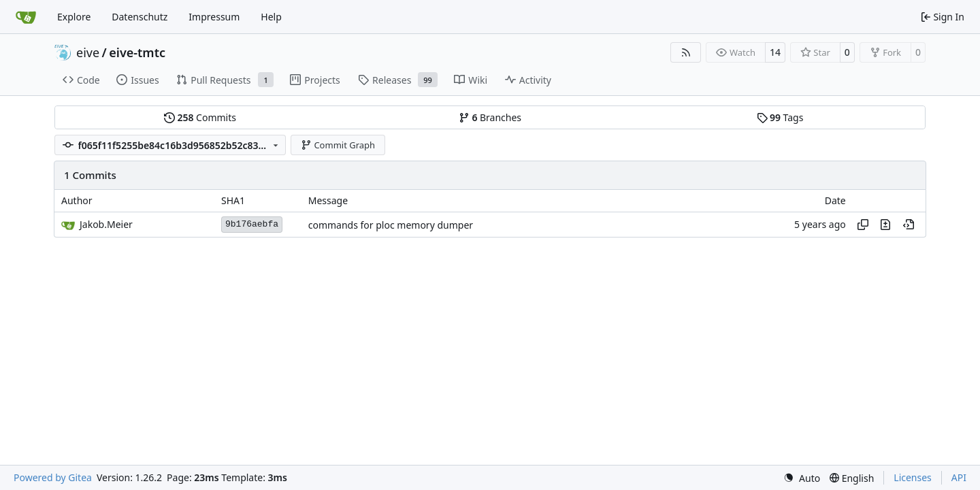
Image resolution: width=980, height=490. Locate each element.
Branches (490, 117)
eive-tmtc (137, 52)
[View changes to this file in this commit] (885, 225)
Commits (200, 117)
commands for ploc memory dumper (391, 225)
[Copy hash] (863, 225)
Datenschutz (140, 17)
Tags (780, 117)
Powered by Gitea (53, 477)
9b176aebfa (252, 224)
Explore (74, 17)
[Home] (26, 17)
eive (88, 52)
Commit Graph (338, 145)
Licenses (913, 477)
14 (775, 52)
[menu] (802, 478)
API (959, 477)
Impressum (214, 17)
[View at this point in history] (909, 225)
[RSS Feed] (686, 52)
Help (271, 17)
